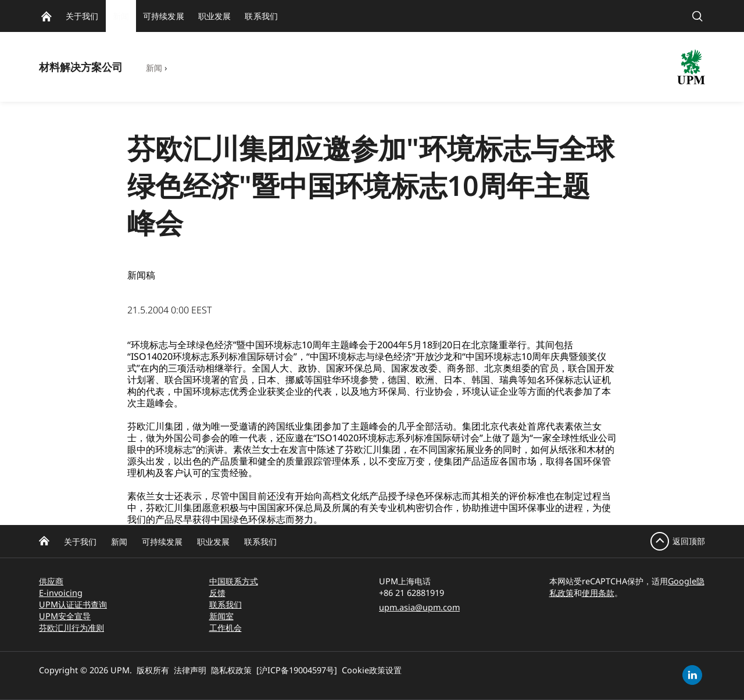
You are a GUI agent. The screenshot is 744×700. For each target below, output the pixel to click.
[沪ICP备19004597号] (297, 670)
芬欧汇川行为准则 (71, 628)
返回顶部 (689, 541)
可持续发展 (162, 542)
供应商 (51, 581)
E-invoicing (61, 593)
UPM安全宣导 (65, 616)
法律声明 (190, 670)
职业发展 (213, 542)
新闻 (154, 68)
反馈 (217, 593)
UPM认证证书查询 (73, 604)
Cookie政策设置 (372, 670)
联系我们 (260, 542)
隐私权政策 (231, 670)
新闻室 (221, 616)
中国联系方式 (234, 581)
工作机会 (226, 628)
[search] (697, 16)
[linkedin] (692, 675)
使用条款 (598, 593)
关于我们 (80, 542)
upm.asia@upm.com (419, 607)
